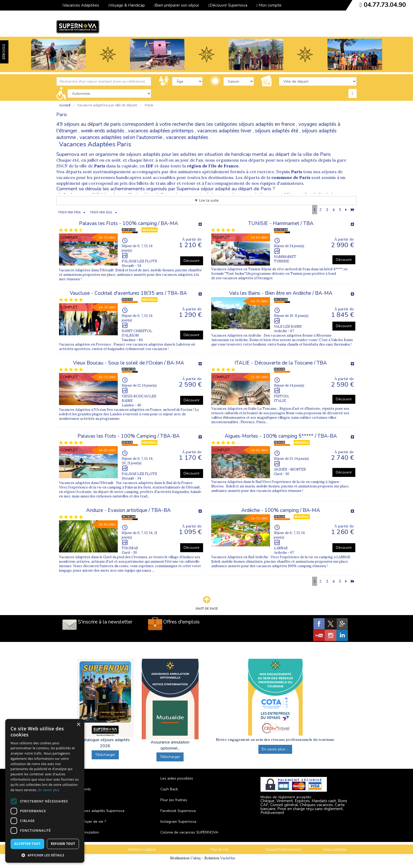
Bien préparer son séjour (176, 5)
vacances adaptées (187, 137)
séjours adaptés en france (267, 124)
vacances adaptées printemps (161, 131)
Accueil (65, 105)
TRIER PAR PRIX (69, 213)
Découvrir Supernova (228, 5)
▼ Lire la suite (206, 200)
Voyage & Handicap (126, 5)
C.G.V (78, 850)
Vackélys (228, 858)
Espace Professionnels (284, 850)
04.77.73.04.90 (385, 5)
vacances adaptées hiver (224, 131)
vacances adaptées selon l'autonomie (121, 137)
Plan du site (219, 850)
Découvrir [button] (192, 261)
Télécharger (105, 755)
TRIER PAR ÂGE (101, 213)
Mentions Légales (142, 850)
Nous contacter (335, 850)
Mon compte (269, 5)
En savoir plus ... (275, 749)
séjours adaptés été (277, 131)
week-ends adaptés (103, 131)
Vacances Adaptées (81, 5)
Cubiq (195, 858)
